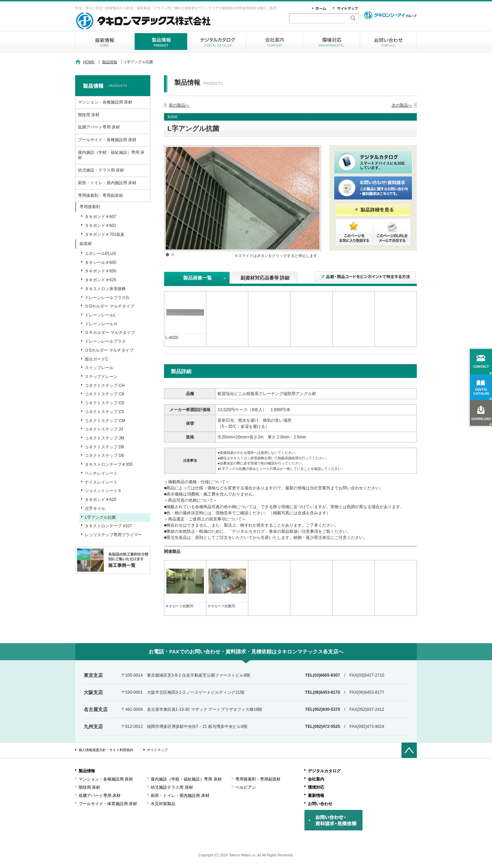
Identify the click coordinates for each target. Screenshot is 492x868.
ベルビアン (246, 787)
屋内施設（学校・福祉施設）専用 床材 (111, 155)
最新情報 (104, 42)
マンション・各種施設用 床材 (105, 102)
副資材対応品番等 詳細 (265, 278)
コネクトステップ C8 (104, 394)
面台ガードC (97, 359)
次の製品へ (402, 105)
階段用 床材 (89, 115)
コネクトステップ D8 (104, 447)
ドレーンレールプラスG (107, 298)
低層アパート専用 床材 (99, 127)
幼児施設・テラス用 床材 (101, 170)
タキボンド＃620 (100, 500)
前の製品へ (179, 105)
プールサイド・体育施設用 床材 (108, 804)
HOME (89, 62)
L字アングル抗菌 (100, 517)
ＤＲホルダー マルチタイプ (110, 333)
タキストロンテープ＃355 (109, 464)
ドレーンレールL (100, 315)
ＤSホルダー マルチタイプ (109, 350)
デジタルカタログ (218, 42)
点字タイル (95, 508)
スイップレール (99, 368)
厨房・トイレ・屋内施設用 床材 (107, 183)
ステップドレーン (101, 377)
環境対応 (331, 42)
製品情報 (161, 42)
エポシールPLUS (100, 254)
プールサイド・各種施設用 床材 (107, 140)
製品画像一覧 (197, 278)
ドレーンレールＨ (101, 324)
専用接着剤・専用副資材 (100, 195)
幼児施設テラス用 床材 (172, 787)
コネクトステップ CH (105, 385)
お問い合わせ (388, 42)
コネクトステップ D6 (104, 456)
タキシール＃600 (100, 262)
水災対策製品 (163, 804)
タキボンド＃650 (100, 271)
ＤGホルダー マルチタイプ (110, 306)
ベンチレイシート (101, 473)
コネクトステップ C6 (104, 403)
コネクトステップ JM (104, 438)
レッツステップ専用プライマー (113, 535)
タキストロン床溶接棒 (105, 289)
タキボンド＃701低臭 (105, 234)
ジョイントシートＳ (103, 491)
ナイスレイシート (101, 482)
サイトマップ (157, 750)
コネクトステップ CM (105, 421)
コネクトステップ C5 (104, 412)
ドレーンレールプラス (105, 341)
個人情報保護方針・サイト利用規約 (106, 750)
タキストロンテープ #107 (108, 526)
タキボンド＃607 (100, 217)
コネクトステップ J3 (104, 429)
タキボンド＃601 (100, 226)
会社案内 (275, 42)
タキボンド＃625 (100, 280)
